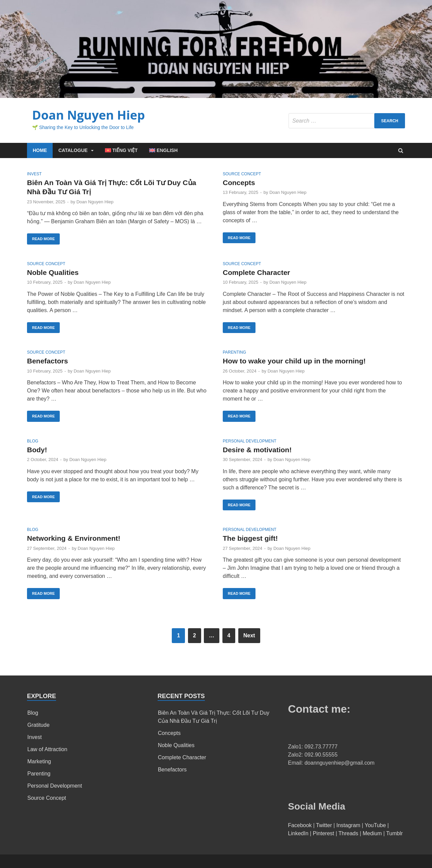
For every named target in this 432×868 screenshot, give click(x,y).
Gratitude (38, 725)
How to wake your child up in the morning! (294, 361)
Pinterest (323, 833)
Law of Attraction (47, 749)
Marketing (39, 761)
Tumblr (394, 833)
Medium (372, 833)
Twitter (324, 825)
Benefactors (47, 361)
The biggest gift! (250, 538)
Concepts (239, 183)
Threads (348, 833)
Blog (33, 441)
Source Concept (242, 174)
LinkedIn (298, 833)
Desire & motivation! (257, 450)
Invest (34, 174)
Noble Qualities (53, 272)
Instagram (348, 825)
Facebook (300, 825)
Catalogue (73, 150)
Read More (43, 239)
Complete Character (256, 272)
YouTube (375, 825)
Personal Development (250, 441)
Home (40, 150)
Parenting (234, 352)
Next (249, 635)
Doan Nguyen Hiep (88, 115)
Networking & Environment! (74, 538)
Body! (37, 450)
